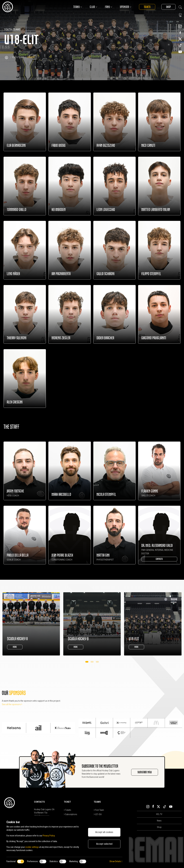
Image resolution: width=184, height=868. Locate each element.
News (159, 821)
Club (94, 7)
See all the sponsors (12, 704)
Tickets (147, 7)
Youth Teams (18, 57)
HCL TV (159, 814)
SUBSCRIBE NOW (145, 772)
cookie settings (32, 847)
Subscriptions (71, 814)
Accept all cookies (104, 832)
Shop (168, 7)
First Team (99, 810)
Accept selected (104, 844)
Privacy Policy (49, 836)
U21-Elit (98, 814)
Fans (109, 7)
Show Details (116, 861)
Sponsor (126, 7)
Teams (78, 7)
